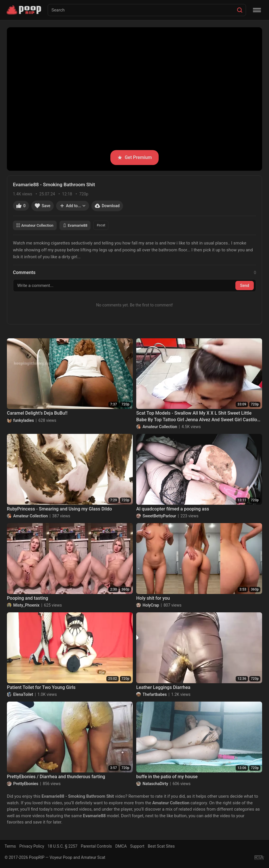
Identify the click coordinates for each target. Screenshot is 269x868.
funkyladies (24, 420)
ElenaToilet (23, 694)
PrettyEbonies (26, 784)
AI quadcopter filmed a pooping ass (173, 509)
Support (137, 846)
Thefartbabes (155, 694)
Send (245, 286)
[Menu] (257, 10)
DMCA (121, 846)
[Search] (240, 10)
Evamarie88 (75, 225)
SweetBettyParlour (159, 516)
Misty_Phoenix (26, 605)
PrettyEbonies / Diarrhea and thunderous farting (56, 777)
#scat (101, 225)
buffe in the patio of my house (167, 777)
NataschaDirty (155, 784)
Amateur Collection (35, 225)
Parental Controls (96, 846)
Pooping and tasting (27, 598)
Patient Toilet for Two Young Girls (41, 687)
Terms (10, 846)
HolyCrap (151, 605)
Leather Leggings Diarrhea (163, 687)
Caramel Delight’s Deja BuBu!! (37, 413)
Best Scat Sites (161, 846)
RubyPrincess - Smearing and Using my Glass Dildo (59, 509)
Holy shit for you (153, 598)
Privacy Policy (32, 846)
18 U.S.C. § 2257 (63, 846)
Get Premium (134, 157)
